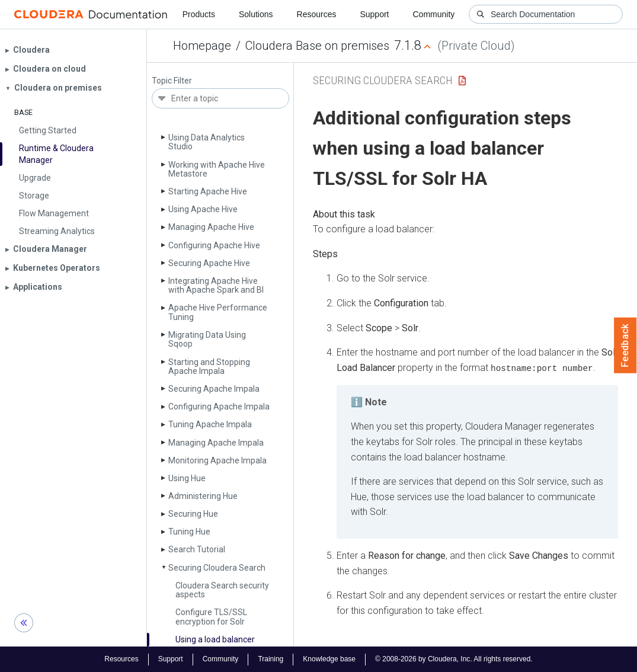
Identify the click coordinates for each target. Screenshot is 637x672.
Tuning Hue (189, 532)
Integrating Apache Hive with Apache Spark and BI (216, 285)
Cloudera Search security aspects (222, 590)
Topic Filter (172, 81)
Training (271, 659)
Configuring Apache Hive (214, 245)
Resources (317, 14)
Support (374, 14)
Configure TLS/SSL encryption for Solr (211, 617)
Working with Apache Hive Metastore (217, 169)
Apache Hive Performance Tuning (218, 312)
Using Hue (187, 478)
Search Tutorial (197, 549)
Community (434, 14)
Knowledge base (329, 659)
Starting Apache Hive (208, 191)
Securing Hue (193, 514)
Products (199, 14)
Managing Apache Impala (216, 443)
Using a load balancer (215, 639)
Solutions (256, 14)
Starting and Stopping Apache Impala (209, 367)
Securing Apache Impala (214, 389)
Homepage (202, 46)
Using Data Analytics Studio (207, 142)
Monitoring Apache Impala (217, 460)
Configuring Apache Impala (219, 407)
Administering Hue (203, 496)
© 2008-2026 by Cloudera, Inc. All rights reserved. (454, 659)
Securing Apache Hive (209, 263)
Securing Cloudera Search (217, 568)
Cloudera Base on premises (317, 46)
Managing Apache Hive (211, 227)
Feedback (625, 345)
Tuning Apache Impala (210, 424)
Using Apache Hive (203, 209)
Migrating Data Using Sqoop (207, 339)
